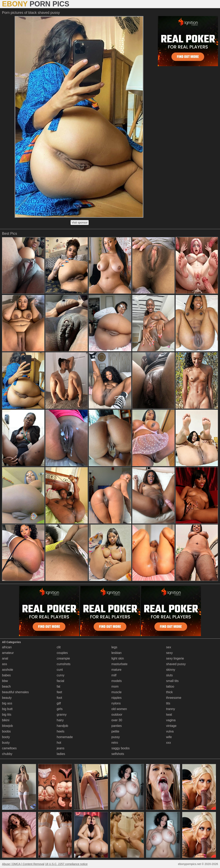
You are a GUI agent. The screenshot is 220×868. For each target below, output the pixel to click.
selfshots (118, 754)
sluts (169, 675)
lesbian (117, 653)
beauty (7, 698)
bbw (5, 681)
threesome (174, 698)
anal (5, 658)
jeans (61, 748)
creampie (63, 658)
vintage (171, 726)
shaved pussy (176, 664)
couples (62, 653)
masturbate (120, 664)
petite (115, 731)
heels (61, 731)
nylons (116, 703)
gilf (59, 703)
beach (6, 686)
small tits (172, 681)
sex (169, 647)
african (7, 647)
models (117, 681)
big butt (7, 709)
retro (115, 743)
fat (59, 686)
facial (60, 681)
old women (119, 709)
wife (169, 737)
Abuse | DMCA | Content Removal (23, 864)
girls (60, 709)
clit (59, 647)
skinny (171, 670)
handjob (62, 726)
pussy (116, 737)
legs (114, 647)
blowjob (7, 726)
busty (6, 743)
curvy (61, 675)
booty (6, 737)
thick (169, 692)
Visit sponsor (80, 223)
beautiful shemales (15, 692)
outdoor (117, 715)
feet (59, 692)
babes (6, 675)
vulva (170, 731)
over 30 (117, 720)
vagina (171, 720)
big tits (7, 715)
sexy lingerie (175, 658)
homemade (65, 737)
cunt (60, 670)
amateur (8, 653)
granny (62, 715)
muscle (117, 692)
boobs (6, 731)
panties (117, 726)
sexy (169, 653)
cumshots (64, 664)
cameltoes (9, 748)
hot (59, 743)
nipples (117, 698)
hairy (60, 720)
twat (169, 715)
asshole (8, 670)
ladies (61, 754)
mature (117, 670)
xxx (168, 743)
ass (5, 664)
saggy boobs (121, 748)
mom (115, 686)
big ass (7, 703)
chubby (7, 754)
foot (59, 698)
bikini (6, 720)
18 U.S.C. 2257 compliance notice (66, 864)
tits (168, 703)
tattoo (170, 686)
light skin (118, 658)
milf (114, 675)
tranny (170, 709)
